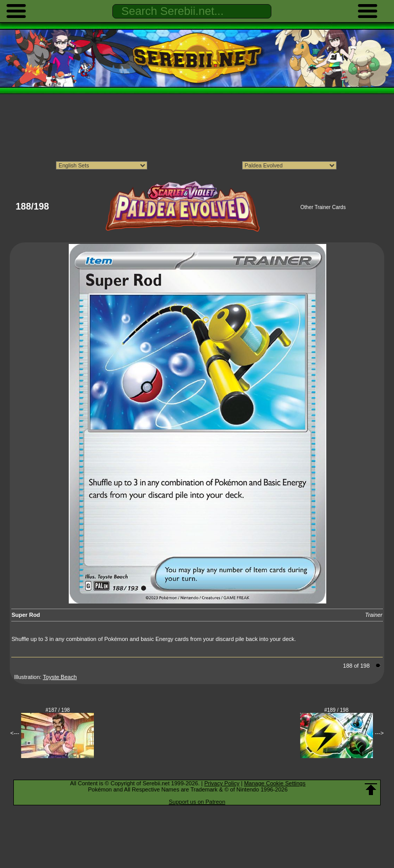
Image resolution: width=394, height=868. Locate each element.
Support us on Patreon (197, 802)
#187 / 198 (58, 710)
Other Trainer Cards (323, 207)
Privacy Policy (222, 783)
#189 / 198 (336, 710)
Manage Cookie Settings (275, 783)
